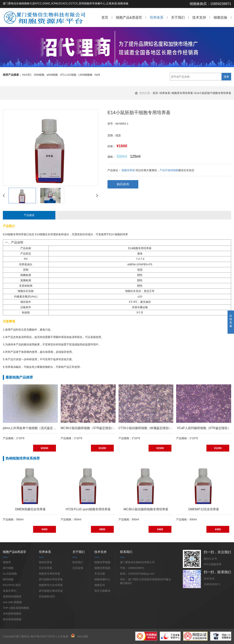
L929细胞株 (86, 75)
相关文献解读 (102, 591)
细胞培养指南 (102, 568)
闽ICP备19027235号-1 (44, 636)
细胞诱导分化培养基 (51, 585)
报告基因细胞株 (12, 619)
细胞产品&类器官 (129, 17)
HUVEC (27, 75)
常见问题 (100, 574)
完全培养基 (45, 568)
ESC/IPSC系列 (12, 585)
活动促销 (78, 568)
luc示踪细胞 (10, 574)
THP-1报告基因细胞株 (16, 608)
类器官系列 (10, 591)
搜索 (226, 77)
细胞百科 (100, 585)
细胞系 (7, 562)
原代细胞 (8, 568)
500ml (122, 156)
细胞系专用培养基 (182, 93)
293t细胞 (39, 75)
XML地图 (82, 636)
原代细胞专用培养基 (51, 579)
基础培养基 (45, 562)
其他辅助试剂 (47, 596)
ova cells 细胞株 (12, 602)
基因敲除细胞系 (12, 596)
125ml (135, 156)
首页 (105, 17)
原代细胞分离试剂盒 (51, 591)
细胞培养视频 (102, 562)
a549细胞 (52, 75)
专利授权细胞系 (12, 614)
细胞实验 (220, 17)
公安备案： (66, 636)
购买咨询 (123, 184)
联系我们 (78, 562)
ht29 (97, 75)
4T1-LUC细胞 (68, 75)
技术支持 (199, 17)
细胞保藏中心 (102, 579)
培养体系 (157, 17)
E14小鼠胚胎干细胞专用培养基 (213, 93)
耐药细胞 (8, 579)
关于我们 (178, 17)
